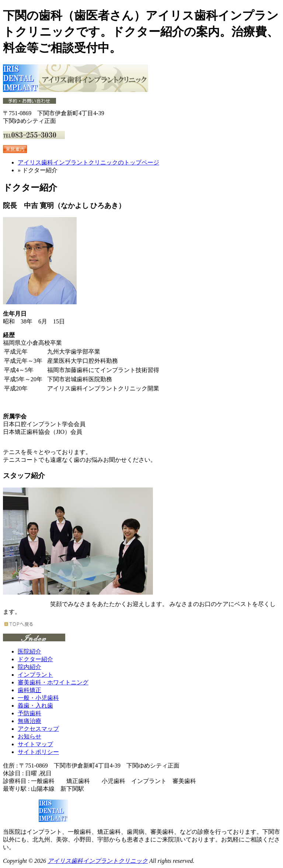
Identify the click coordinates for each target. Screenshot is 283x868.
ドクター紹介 (35, 659)
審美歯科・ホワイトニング (53, 682)
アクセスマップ (38, 729)
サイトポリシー (38, 752)
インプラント (35, 675)
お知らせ (29, 736)
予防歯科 (29, 713)
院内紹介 (29, 667)
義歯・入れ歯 (35, 706)
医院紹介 (29, 651)
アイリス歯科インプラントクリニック (98, 861)
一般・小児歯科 (38, 698)
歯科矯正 (29, 690)
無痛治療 (29, 721)
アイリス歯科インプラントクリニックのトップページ (88, 162)
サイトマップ (35, 744)
